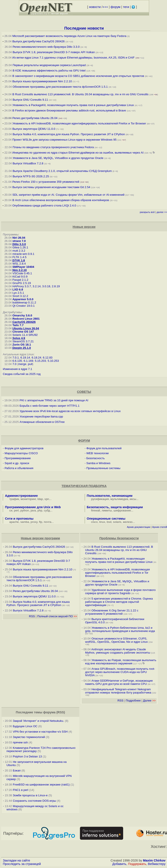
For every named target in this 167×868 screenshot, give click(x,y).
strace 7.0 (19, 241)
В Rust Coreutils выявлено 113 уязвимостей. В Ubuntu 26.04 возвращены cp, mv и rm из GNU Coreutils (80, 94)
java (33, 510)
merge (22, 364)
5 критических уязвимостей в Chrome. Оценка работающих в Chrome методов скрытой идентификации (119, 602)
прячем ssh (20, 742)
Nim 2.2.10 (19, 270)
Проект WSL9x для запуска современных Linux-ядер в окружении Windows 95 (64, 140)
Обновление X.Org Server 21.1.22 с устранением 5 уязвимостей (112, 612)
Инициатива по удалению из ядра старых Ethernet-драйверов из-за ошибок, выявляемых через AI (78, 153)
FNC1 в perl (21, 790)
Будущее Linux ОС (25, 726)
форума (49, 712)
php (40, 510)
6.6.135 (17, 361)
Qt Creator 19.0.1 (23, 306)
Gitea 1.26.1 (20, 247)
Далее (149, 701)
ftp (41, 522)
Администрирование (21, 496)
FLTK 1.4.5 (19, 257)
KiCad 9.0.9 (20, 277)
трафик (14, 499)
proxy (34, 522)
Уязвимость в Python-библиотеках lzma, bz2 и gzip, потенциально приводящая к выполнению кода (120, 629)
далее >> (162, 212)
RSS (32, 616)
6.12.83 (48, 358)
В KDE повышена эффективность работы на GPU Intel (49, 71)
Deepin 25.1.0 (21, 348)
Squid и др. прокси (17, 463)
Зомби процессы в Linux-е (30, 795)
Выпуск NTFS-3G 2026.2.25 (31, 176)
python (25, 510)
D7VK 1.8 (19, 260)
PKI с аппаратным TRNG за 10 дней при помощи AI (54, 400)
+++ (105, 7)
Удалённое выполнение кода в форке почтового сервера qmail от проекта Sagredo (120, 592)
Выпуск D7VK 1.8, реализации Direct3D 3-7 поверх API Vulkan (54, 52)
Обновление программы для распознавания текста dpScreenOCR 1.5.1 (60, 87)
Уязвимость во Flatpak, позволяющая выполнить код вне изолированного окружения (121, 662)
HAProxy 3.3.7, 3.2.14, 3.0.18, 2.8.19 (36, 286)
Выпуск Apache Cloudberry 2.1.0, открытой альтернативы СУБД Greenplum (62, 171)
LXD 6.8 (18, 290)
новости (95, 7)
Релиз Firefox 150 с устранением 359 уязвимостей (46, 182)
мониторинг (28, 499)
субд (47, 510)
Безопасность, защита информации (115, 507)
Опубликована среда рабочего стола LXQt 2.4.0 (44, 205)
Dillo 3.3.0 (19, 244)
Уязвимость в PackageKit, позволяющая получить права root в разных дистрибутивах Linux (73, 105)
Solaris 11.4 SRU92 (25, 335)
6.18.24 (36, 358)
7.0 (14, 364)
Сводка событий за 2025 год (22, 374)
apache (14, 522)
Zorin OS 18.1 (22, 345)
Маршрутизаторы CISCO (21, 453)
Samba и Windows (98, 463)
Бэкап (17, 770)
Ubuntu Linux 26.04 (26, 328)
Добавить (119, 864)
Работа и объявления (19, 468)
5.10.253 (53, 361)
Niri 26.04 (19, 238)
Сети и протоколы (19, 519)
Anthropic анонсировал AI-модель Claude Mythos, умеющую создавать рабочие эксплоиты (118, 651)
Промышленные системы (103, 468)
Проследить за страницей (22, 864)
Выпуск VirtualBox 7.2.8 (28, 163)
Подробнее (133, 701)
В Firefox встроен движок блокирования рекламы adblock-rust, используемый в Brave (69, 110)
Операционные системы (106, 519)
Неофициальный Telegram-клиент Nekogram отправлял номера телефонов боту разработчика (118, 691)
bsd (109, 522)
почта (48, 522)
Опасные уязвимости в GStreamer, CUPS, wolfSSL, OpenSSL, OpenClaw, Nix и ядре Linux (116, 640)
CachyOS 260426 (24, 322)
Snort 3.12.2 (20, 296)
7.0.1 (16, 358)
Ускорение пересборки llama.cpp (41, 417)
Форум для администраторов (24, 448)
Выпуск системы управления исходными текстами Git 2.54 (51, 187)
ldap (40, 499)
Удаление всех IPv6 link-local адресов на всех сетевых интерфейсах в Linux (70, 411)
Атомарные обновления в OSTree (42, 422)
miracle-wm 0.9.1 (23, 254)
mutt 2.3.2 (19, 251)
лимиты (107, 510)
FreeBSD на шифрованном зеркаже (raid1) (41, 785)
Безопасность (96, 458)
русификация (100, 499)
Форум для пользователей (104, 448)
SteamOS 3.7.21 (23, 341)
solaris (117, 522)
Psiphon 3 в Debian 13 (27, 756)
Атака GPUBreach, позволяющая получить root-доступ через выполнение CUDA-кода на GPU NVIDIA (120, 672)
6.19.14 (25, 358)
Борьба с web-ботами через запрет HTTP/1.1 (50, 406)
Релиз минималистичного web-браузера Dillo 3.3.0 (46, 47)
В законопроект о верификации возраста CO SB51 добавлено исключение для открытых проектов (78, 76)
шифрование (122, 510)
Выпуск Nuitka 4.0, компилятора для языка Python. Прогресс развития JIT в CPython (69, 134)
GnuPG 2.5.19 (21, 283)
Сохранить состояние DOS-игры (34, 801)
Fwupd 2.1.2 (20, 280)
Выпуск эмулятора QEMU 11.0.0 (34, 129)
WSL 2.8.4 (19, 264)
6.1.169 (28, 361)
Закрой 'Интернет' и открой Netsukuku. (38, 721)
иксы (133, 499)
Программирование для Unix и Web (33, 507)
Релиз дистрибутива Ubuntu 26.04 (35, 118)
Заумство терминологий (29, 737)
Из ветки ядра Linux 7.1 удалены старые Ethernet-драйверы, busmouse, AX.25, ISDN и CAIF (73, 58)
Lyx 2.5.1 (18, 293)
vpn (47, 499)
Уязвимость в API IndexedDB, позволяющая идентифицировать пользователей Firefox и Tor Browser (79, 123)
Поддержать (137, 864)
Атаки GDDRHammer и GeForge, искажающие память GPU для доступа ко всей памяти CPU (119, 682)
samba (25, 522)
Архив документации (138, 527)
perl (16, 510)
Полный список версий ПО (57, 616)
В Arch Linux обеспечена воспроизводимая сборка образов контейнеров (61, 200)
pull (30, 364)
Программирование (18, 458)
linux (102, 522)
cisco (94, 522)
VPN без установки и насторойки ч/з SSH (40, 732)
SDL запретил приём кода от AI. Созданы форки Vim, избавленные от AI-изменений (68, 195)
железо (128, 522)
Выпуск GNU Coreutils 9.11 (30, 100)
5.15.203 (40, 361)
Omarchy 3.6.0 (22, 315)
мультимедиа (119, 499)
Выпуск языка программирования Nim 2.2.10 (42, 81)
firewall (96, 510)
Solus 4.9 (19, 338)
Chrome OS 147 (23, 332)
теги (126, 7)
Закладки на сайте (16, 860)
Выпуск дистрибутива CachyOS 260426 (38, 41)
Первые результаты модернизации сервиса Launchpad (49, 65)
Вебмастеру (157, 864)
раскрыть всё (147, 212)
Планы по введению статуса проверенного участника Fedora (53, 147)
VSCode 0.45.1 (22, 273)
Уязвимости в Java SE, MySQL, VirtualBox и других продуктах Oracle (58, 158)
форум (115, 7)
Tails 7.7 (18, 325)
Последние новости (84, 28)
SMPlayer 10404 (23, 267)
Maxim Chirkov (154, 860)
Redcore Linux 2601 (26, 319)
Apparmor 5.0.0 (23, 299)
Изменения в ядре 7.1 (17, 369)
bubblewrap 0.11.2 (24, 302)
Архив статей (160, 527)
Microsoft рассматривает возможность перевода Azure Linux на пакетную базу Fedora (69, 36)
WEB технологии (98, 453)
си (11, 510)
